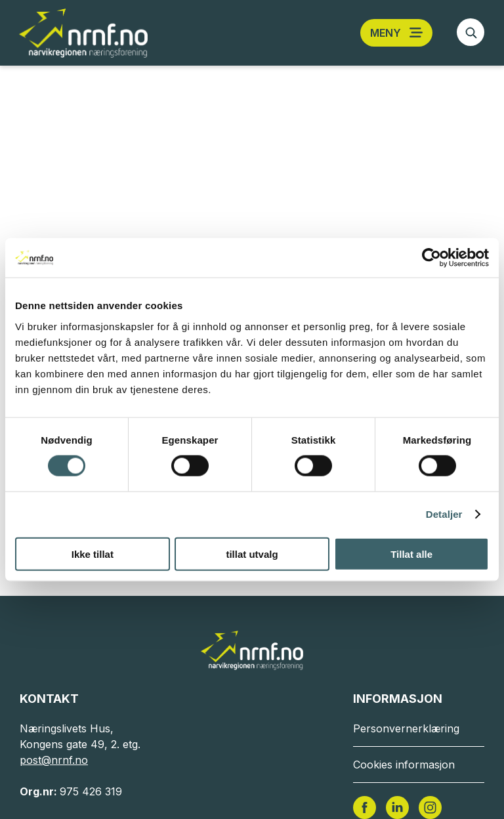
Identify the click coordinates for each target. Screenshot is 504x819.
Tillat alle (411, 554)
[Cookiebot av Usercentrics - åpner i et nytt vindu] (431, 258)
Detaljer (444, 514)
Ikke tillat (93, 554)
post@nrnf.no (54, 760)
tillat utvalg (252, 554)
